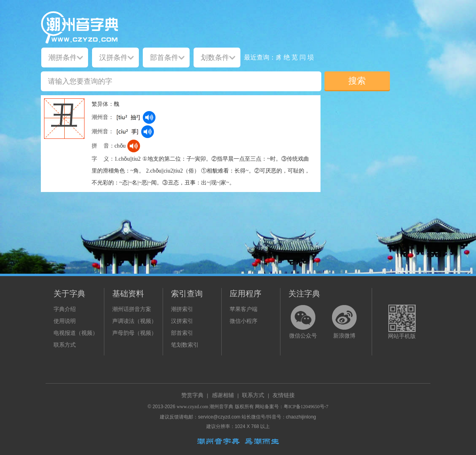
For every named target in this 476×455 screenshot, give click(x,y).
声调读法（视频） (134, 321)
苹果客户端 (244, 309)
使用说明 (65, 321)
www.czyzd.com (192, 407)
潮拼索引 (182, 309)
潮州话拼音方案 (132, 309)
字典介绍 (65, 309)
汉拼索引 (182, 321)
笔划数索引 (185, 345)
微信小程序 (244, 321)
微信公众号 (303, 336)
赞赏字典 (192, 395)
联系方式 (65, 345)
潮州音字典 (221, 407)
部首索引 (182, 333)
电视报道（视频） (76, 333)
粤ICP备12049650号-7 (306, 407)
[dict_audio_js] (149, 117)
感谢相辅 (223, 395)
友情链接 (284, 395)
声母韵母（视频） (134, 333)
